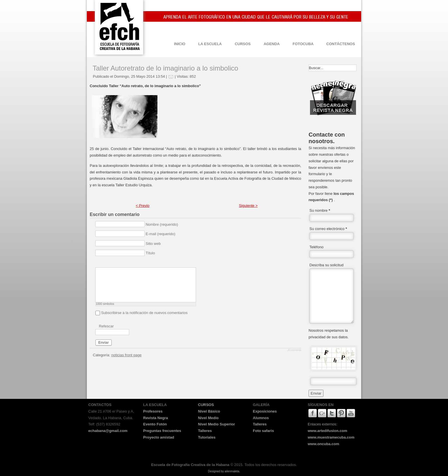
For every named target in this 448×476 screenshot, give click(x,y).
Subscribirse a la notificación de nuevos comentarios (144, 313)
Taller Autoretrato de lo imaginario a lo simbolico (165, 68)
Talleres (205, 431)
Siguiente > (248, 206)
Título (150, 253)
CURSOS (243, 44)
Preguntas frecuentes (162, 431)
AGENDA (272, 44)
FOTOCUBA (303, 44)
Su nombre (320, 210)
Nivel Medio (208, 418)
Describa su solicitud (326, 265)
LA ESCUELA (210, 44)
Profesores (153, 411)
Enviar (104, 343)
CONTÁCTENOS (341, 44)
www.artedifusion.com (327, 431)
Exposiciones (265, 411)
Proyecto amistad (159, 437)
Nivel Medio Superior (216, 424)
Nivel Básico (209, 411)
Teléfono (316, 247)
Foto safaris (263, 431)
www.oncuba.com (323, 444)
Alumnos (261, 418)
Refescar (106, 326)
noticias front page (126, 355)
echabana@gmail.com (108, 431)
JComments (294, 350)
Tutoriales (207, 437)
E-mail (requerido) (161, 234)
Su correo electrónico (328, 229)
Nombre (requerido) (162, 224)
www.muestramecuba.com (331, 437)
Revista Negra (156, 418)
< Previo (143, 206)
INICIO (180, 44)
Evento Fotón (155, 424)
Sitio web (153, 244)
